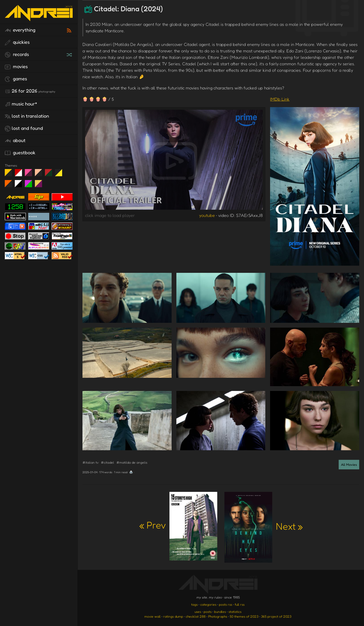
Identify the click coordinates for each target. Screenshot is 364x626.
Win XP (69, 173)
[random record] (70, 54)
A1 (30, 186)
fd (30, 175)
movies (16, 67)
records (17, 55)
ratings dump (173, 616)
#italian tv (90, 462)
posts (208, 612)
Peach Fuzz (40, 175)
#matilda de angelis (132, 462)
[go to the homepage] (39, 18)
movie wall (152, 616)
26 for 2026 (30, 91)
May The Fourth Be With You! (60, 175)
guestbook (20, 153)
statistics (235, 612)
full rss (240, 604)
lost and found (24, 128)
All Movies (349, 464)
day (20, 175)
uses (198, 612)
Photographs (218, 616)
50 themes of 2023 (244, 616)
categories (208, 604)
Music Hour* (21, 104)
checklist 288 (196, 616)
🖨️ (131, 472)
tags (194, 604)
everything (20, 30)
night (10, 175)
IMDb (280, 99)
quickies (17, 42)
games (16, 79)
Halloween (10, 186)
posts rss (225, 604)
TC (40, 186)
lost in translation (27, 116)
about (15, 141)
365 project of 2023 (276, 616)
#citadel (107, 462)
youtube (207, 215)
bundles (220, 612)
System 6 (20, 186)
